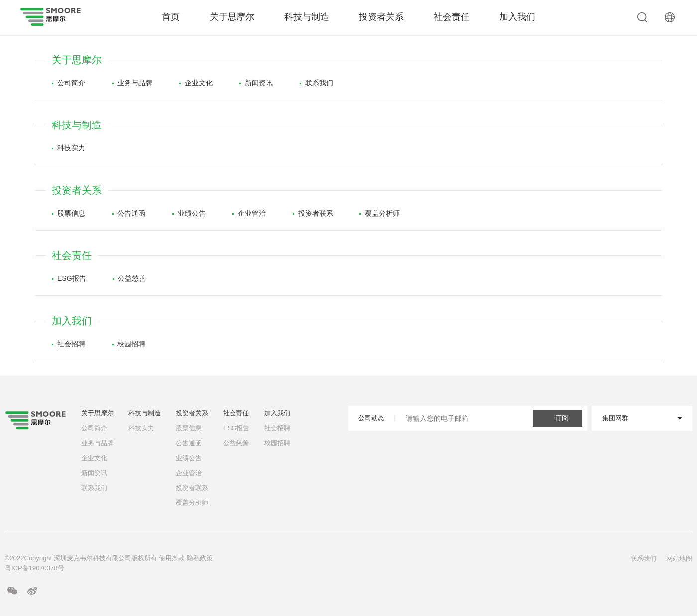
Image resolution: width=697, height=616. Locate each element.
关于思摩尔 (232, 17)
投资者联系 (313, 213)
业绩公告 (189, 213)
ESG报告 (69, 278)
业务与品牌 (132, 83)
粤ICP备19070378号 (35, 568)
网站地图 (679, 558)
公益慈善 (129, 278)
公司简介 (68, 83)
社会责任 (452, 17)
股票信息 (68, 213)
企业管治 (249, 213)
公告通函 (129, 213)
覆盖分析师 (380, 213)
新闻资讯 (256, 83)
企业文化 (196, 83)
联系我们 (316, 83)
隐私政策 (200, 558)
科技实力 (68, 148)
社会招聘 (68, 344)
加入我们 (517, 17)
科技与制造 (307, 17)
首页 (171, 17)
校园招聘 (129, 344)
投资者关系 (381, 17)
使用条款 (172, 558)
